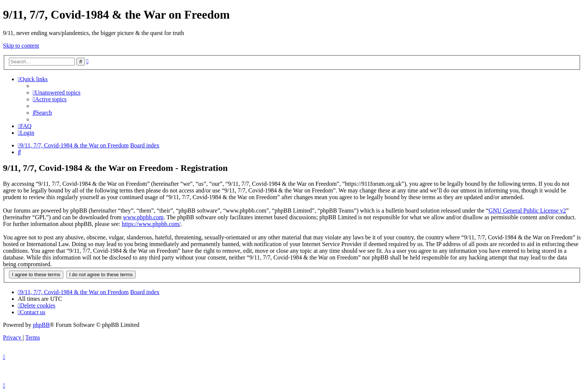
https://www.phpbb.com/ (151, 224)
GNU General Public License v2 (527, 211)
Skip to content (21, 46)
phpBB (41, 325)
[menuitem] (57, 93)
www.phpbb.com (143, 217)
